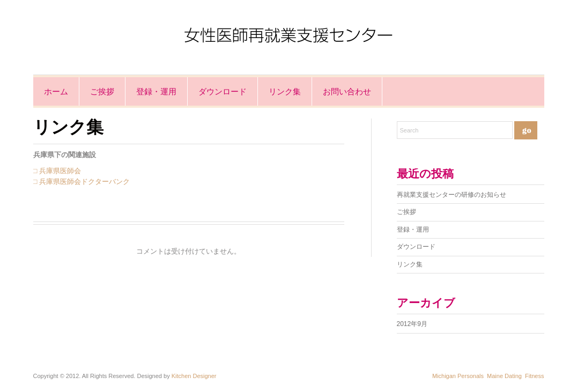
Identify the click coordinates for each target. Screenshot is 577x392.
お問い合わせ (347, 91)
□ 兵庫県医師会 (57, 171)
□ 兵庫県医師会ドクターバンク (82, 182)
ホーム (56, 91)
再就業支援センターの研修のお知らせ (452, 195)
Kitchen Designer (194, 376)
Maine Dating (504, 376)
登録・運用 (156, 91)
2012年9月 (412, 324)
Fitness (534, 376)
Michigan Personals (458, 376)
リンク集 (285, 91)
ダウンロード (223, 91)
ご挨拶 (102, 91)
